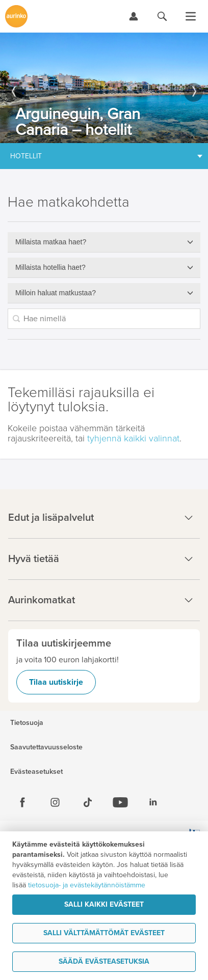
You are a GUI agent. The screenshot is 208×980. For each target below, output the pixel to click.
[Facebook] (22, 802)
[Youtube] (120, 802)
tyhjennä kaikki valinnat (133, 438)
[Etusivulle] (16, 16)
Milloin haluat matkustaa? (56, 293)
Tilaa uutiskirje (56, 682)
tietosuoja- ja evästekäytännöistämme (87, 885)
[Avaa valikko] (191, 16)
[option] (104, 88)
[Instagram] (55, 802)
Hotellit (26, 156)
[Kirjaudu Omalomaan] (134, 16)
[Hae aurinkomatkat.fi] (162, 16)
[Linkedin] (153, 802)
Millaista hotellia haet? (50, 267)
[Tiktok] (88, 802)
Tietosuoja (27, 723)
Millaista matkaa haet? (51, 242)
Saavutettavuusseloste (46, 747)
